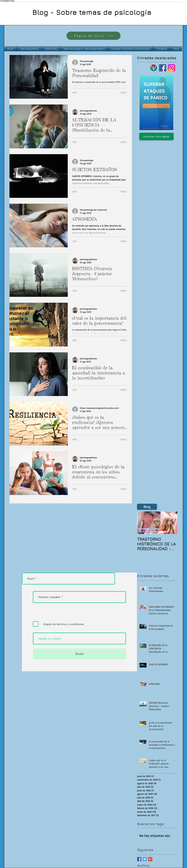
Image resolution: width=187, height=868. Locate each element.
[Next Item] (171, 523)
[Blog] (147, 507)
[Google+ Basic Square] (150, 859)
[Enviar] (79, 654)
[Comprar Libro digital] (156, 136)
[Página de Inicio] (93, 36)
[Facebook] (163, 68)
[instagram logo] (172, 68)
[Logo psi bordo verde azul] (154, 68)
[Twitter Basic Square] (145, 859)
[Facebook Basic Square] (139, 859)
